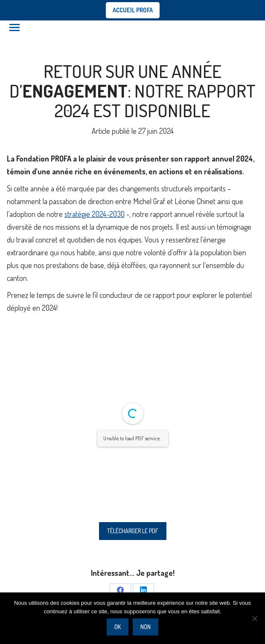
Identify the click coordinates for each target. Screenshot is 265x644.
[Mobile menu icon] (15, 27)
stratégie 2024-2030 (95, 214)
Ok (118, 627)
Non (146, 627)
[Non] (254, 618)
